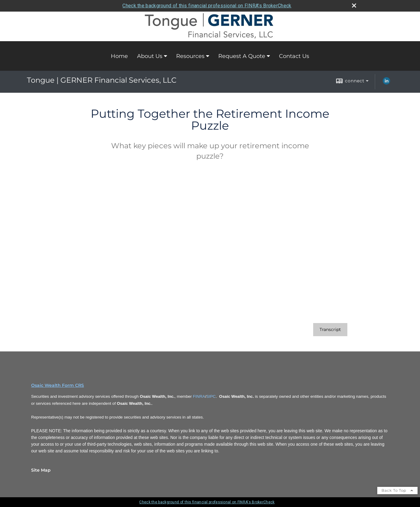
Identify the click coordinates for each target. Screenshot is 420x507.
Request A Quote (242, 56)
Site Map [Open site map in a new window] (41, 470)
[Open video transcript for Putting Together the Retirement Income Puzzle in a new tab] (330, 330)
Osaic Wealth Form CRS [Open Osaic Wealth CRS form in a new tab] (58, 385)
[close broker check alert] (354, 5)
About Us (150, 56)
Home (119, 56)
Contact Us (294, 56)
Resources (190, 56)
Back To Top (397, 490)
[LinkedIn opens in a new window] (386, 83)
